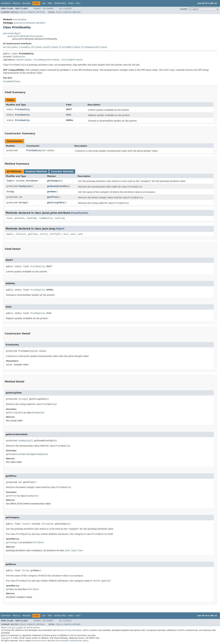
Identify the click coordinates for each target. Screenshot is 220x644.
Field (23, 12)
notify (44, 234)
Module (16, 3)
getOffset (53, 197)
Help (78, 3)
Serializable (10, 47)
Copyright (6, 638)
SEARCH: (184, 9)
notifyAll (55, 234)
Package (27, 3)
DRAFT (69, 109)
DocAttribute (51, 47)
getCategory (54, 181)
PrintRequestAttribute (94, 47)
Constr (31, 12)
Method (41, 12)
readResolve (46, 218)
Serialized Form (12, 81)
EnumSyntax (19, 57)
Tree (50, 3)
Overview (6, 3)
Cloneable (24, 47)
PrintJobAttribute (70, 47)
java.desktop (20, 20)
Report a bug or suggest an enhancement (20, 628)
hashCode (32, 218)
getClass (33, 234)
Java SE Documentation (71, 630)
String (10, 192)
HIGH (68, 115)
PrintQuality (22, 109)
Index (71, 3)
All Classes (65, 9)
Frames (37, 9)
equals (10, 234)
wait (66, 234)
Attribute (37, 47)
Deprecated (60, 3)
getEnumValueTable (57, 186)
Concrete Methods (62, 172)
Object (60, 229)
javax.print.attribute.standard (29, 23)
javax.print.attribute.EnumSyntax (25, 36)
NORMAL (70, 120)
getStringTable (56, 203)
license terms (41, 641)
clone (9, 218)
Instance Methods (36, 172)
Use (44, 3)
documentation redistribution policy (72, 641)
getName (51, 192)
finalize (21, 234)
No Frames (48, 9)
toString (60, 218)
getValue (19, 218)
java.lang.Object (12, 33)
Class (9, 181)
